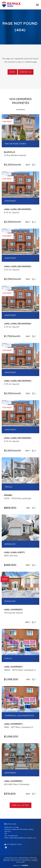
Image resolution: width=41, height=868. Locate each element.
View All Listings (20, 805)
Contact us (26, 72)
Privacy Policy (16, 861)
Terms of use (26, 861)
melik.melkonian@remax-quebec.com (23, 838)
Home (12, 72)
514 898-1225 (13, 836)
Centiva (24, 865)
